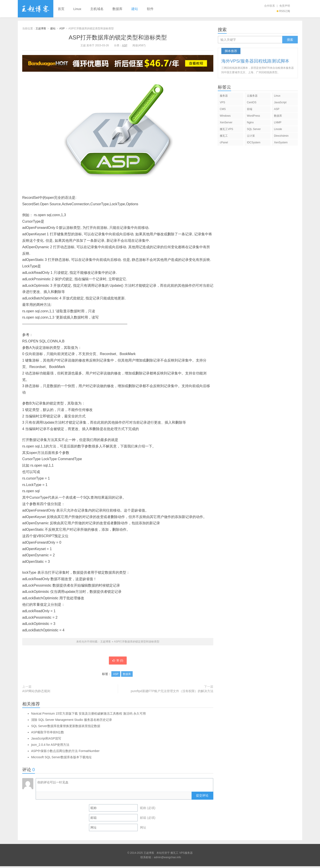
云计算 (251, 136)
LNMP (278, 122)
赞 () (118, 661)
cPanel (224, 142)
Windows (225, 116)
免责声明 (285, 6)
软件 (150, 9)
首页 (61, 9)
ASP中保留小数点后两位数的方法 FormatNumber (65, 753)
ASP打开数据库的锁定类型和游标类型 (118, 37)
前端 (250, 109)
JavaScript (280, 102)
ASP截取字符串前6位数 (48, 734)
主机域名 (97, 9)
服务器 (224, 96)
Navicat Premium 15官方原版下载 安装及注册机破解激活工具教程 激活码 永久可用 (88, 715)
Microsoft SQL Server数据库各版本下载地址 (61, 759)
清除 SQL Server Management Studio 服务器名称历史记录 (72, 722)
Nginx (250, 122)
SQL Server (254, 129)
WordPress (253, 116)
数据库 (117, 9)
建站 (135, 9)
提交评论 (202, 797)
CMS (223, 109)
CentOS (252, 102)
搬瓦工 (224, 136)
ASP (62, 28)
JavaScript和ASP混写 (46, 740)
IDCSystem (254, 142)
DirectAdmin (281, 136)
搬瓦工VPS (226, 129)
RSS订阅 (283, 11)
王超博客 (36, 9)
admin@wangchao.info (167, 859)
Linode (278, 129)
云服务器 (252, 96)
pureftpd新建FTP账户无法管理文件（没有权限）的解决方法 (172, 693)
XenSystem (281, 142)
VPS (222, 102)
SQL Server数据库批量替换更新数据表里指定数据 (66, 728)
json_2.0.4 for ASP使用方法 (50, 746)
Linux (77, 9)
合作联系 (270, 6)
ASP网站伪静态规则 (36, 693)
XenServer (226, 122)
